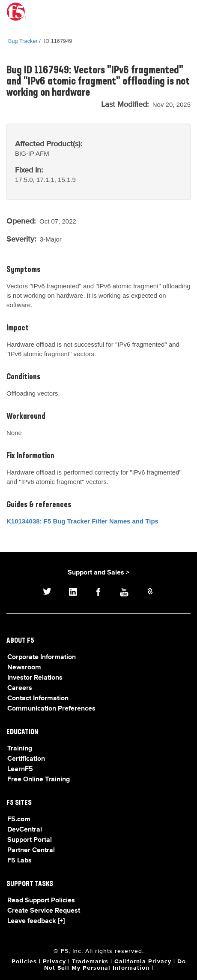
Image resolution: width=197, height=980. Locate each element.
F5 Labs (19, 861)
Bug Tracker (23, 41)
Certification (26, 759)
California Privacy (143, 962)
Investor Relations (35, 678)
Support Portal (30, 840)
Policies (24, 962)
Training (20, 749)
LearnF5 (20, 769)
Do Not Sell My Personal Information (115, 965)
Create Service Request (44, 911)
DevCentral (25, 830)
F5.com (19, 820)
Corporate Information (42, 657)
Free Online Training (39, 780)
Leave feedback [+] (36, 921)
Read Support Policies (41, 901)
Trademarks (90, 962)
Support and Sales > (98, 573)
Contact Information (38, 699)
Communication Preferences (51, 709)
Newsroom (24, 668)
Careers (20, 688)
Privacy (54, 962)
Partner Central (31, 850)
